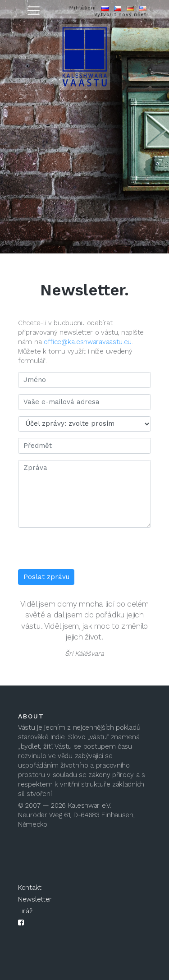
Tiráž (25, 911)
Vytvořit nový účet (121, 15)
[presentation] (87, 552)
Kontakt (30, 888)
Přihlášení (82, 8)
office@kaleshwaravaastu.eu (88, 342)
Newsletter (35, 899)
